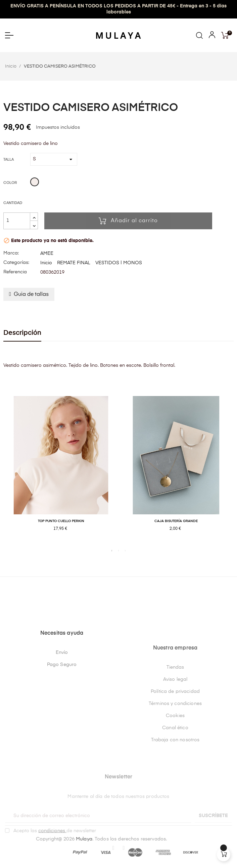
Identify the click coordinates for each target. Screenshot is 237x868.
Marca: (11, 253)
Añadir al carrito (128, 221)
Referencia (15, 272)
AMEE (47, 253)
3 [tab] (125, 551)
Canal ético (175, 794)
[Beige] (35, 183)
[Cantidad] (17, 221)
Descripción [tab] (22, 333)
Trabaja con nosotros (175, 806)
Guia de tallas (31, 294)
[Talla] (54, 159)
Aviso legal (175, 745)
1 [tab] (112, 551)
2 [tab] (118, 551)
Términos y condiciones (175, 770)
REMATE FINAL (74, 263)
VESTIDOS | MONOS (119, 263)
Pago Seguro (62, 727)
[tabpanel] (61, 471)
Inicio (46, 263)
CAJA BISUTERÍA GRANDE (176, 521)
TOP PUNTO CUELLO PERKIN (61, 521)
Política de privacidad (175, 757)
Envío (62, 715)
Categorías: (16, 263)
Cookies (175, 782)
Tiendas (175, 733)
